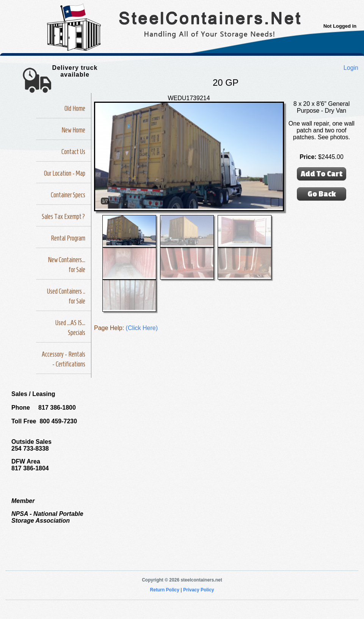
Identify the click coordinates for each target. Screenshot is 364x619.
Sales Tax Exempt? (64, 217)
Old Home (75, 108)
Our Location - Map (65, 173)
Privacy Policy (198, 590)
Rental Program (68, 238)
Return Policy (165, 590)
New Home (74, 130)
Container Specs (68, 195)
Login (351, 68)
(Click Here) (142, 328)
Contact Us (73, 152)
